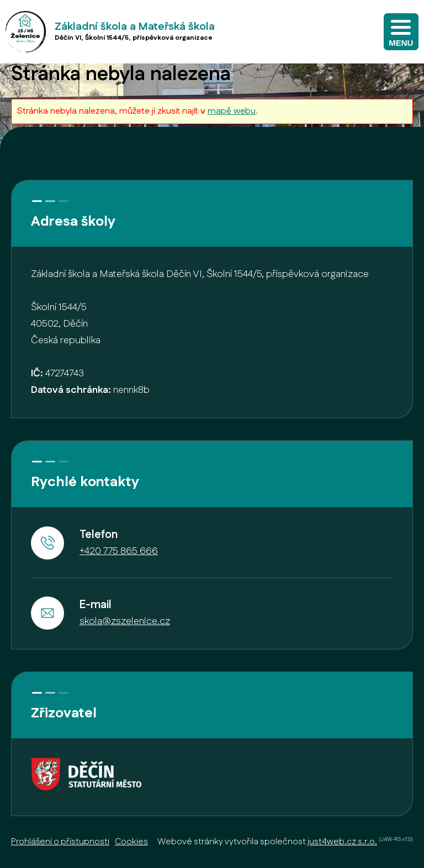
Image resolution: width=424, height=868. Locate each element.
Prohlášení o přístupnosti (60, 842)
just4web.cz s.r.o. (342, 842)
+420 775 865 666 (119, 551)
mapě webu (232, 111)
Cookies (131, 842)
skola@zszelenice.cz (125, 621)
